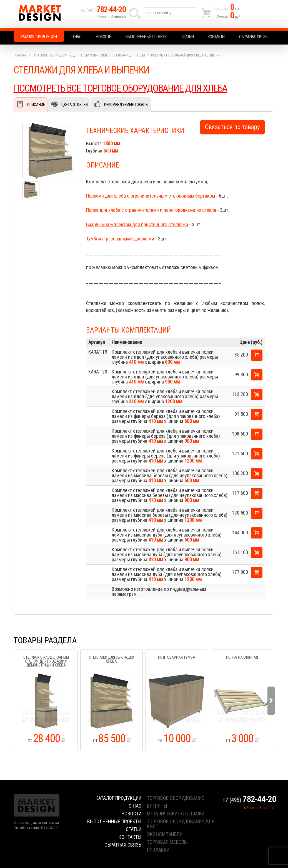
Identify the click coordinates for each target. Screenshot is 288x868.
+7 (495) (105, 12)
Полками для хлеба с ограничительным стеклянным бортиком (151, 196)
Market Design (46, 14)
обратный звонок (112, 18)
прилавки (158, 850)
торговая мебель (167, 842)
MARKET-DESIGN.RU (46, 823)
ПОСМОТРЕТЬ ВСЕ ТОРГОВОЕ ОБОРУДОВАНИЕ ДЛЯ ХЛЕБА (123, 88)
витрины (157, 806)
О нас (77, 37)
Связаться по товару (232, 127)
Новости (104, 37)
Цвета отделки (75, 105)
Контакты (216, 37)
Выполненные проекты (146, 37)
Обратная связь (253, 37)
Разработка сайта (26, 828)
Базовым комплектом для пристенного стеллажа (137, 225)
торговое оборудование (176, 798)
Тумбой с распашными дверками (120, 239)
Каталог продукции (39, 37)
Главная (20, 55)
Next (271, 701)
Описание (36, 105)
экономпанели (165, 834)
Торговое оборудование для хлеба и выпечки (70, 55)
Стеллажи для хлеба (129, 55)
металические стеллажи (176, 814)
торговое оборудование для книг (181, 824)
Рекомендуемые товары (126, 105)
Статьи (187, 37)
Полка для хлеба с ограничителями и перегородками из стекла (151, 210)
